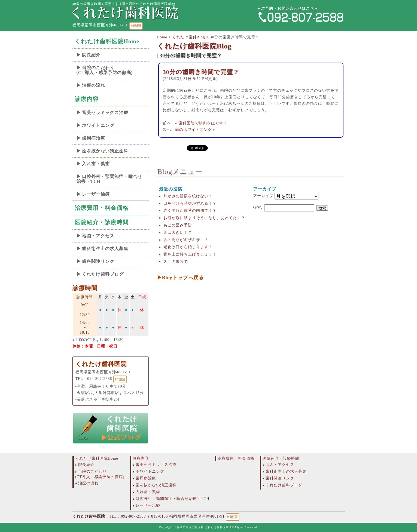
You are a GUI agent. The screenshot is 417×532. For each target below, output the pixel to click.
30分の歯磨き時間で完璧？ (201, 72)
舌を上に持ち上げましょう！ (190, 254)
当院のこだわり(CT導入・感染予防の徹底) (105, 70)
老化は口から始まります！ (188, 247)
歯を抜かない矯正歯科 (105, 151)
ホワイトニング (98, 125)
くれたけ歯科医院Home (107, 41)
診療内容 (87, 99)
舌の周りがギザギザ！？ (186, 240)
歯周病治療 (94, 138)
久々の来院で (176, 262)
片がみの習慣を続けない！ (188, 196)
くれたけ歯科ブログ (103, 274)
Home (162, 37)
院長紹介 (91, 55)
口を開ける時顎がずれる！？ (190, 203)
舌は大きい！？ (178, 233)
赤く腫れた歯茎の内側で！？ (190, 210)
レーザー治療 (96, 194)
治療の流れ (94, 85)
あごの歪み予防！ (180, 225)
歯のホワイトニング (194, 130)
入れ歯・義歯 (96, 164)
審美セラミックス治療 (105, 113)
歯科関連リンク (98, 261)
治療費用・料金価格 (102, 208)
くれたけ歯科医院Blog (194, 46)
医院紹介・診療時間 (102, 222)
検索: (258, 207)
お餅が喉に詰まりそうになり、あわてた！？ (204, 218)
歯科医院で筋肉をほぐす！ (203, 123)
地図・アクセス (98, 236)
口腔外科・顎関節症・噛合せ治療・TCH (109, 179)
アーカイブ (263, 196)
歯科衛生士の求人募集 (105, 249)
